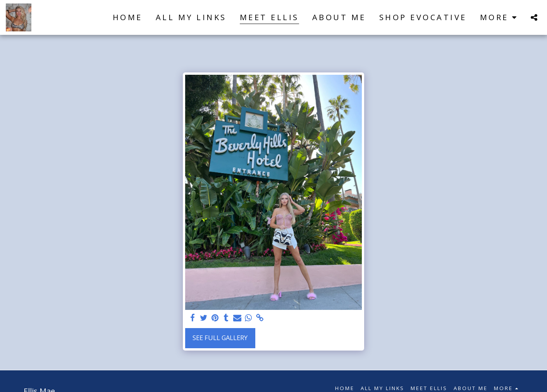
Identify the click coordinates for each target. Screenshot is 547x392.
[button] (534, 17)
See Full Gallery (220, 338)
